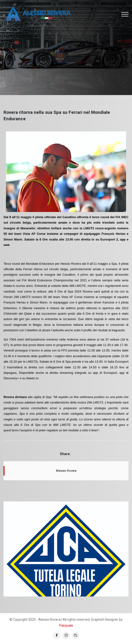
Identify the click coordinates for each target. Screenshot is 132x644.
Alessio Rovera (66, 471)
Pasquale (66, 625)
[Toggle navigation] (125, 14)
